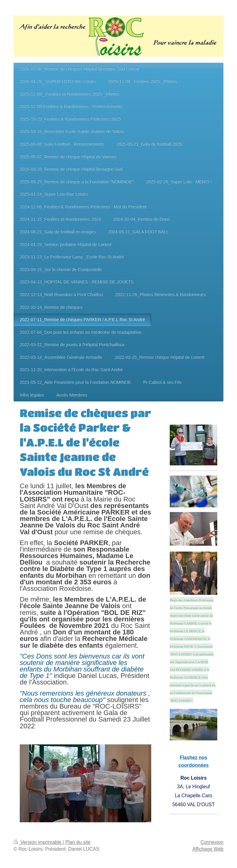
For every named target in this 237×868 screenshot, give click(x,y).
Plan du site (78, 842)
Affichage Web (208, 849)
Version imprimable (38, 842)
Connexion (212, 842)
